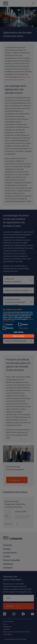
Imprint (13, 321)
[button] (23, 328)
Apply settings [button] (18, 332)
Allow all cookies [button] (19, 336)
